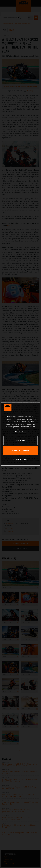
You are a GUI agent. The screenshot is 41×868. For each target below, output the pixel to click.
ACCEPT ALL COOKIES (20, 450)
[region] (20, 434)
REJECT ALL (21, 441)
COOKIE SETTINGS (20, 459)
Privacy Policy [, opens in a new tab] (19, 432)
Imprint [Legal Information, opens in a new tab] (24, 432)
